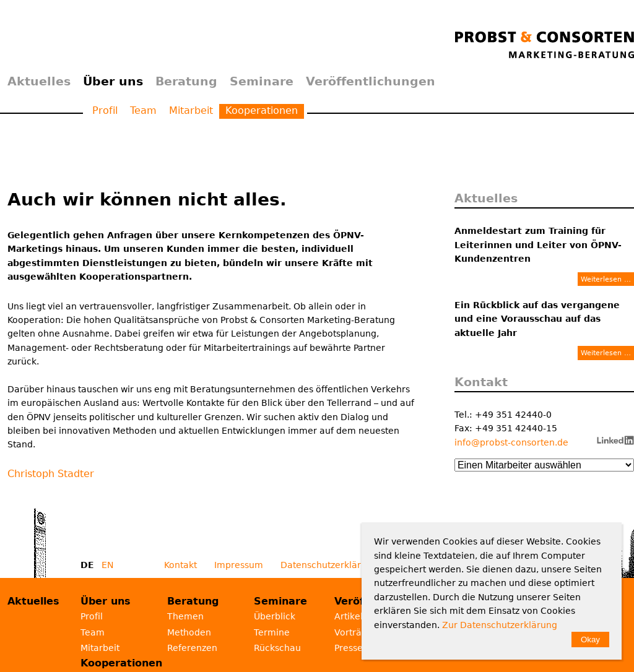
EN (107, 565)
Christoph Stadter (51, 474)
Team (143, 110)
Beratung (186, 81)
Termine (272, 632)
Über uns (113, 81)
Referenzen (192, 648)
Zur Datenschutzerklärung (500, 625)
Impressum (239, 565)
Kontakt (180, 565)
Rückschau (277, 648)
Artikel (349, 616)
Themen (185, 616)
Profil (105, 110)
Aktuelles (39, 81)
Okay (590, 640)
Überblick (275, 616)
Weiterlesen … (606, 279)
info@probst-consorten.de (511, 442)
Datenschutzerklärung (329, 565)
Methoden (189, 632)
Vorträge (354, 632)
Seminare (262, 81)
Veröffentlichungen (371, 81)
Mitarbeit (191, 110)
